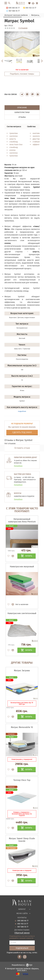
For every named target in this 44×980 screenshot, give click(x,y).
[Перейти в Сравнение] (33, 3)
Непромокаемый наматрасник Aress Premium (22, 520)
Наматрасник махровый (22, 567)
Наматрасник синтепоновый (22, 613)
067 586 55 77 (23, 927)
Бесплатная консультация (42, 492)
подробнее (22, 411)
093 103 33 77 (23, 924)
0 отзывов (23, 28)
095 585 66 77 (23, 921)
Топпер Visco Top (22, 780)
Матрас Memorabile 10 (22, 727)
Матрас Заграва (22, 671)
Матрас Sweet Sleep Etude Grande (22, 840)
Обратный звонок (22, 933)
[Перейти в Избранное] (29, 3)
